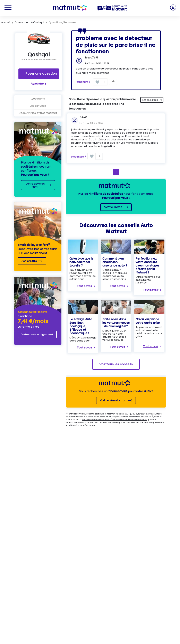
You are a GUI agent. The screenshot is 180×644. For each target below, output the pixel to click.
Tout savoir (84, 286)
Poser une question (41, 74)
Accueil (6, 23)
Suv (23, 60)
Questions (38, 99)
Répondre (82, 82)
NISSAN (32, 60)
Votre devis (113, 207)
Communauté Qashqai (29, 23)
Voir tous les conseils (116, 364)
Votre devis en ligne (35, 185)
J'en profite (29, 261)
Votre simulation (113, 400)
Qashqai (39, 55)
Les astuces (38, 106)
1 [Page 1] (116, 172)
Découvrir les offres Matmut (38, 113)
